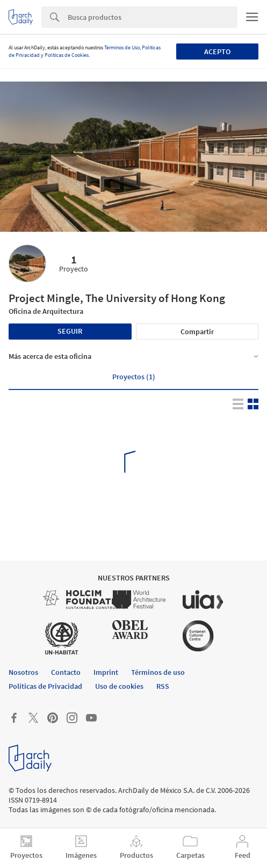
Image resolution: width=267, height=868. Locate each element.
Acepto (217, 52)
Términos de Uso (122, 47)
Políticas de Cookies (67, 55)
